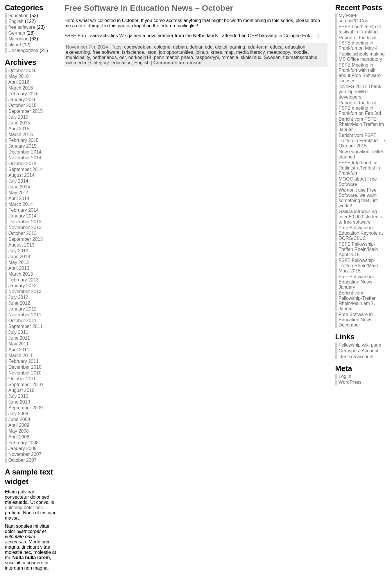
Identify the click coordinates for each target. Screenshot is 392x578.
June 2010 (19, 402)
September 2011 (26, 326)
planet (15, 45)
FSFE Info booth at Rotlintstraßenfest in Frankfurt (359, 168)
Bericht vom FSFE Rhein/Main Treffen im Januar (361, 124)
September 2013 (26, 239)
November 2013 (25, 228)
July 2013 (18, 251)
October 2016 (23, 71)
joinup (202, 52)
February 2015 (24, 140)
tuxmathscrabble (300, 57)
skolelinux (251, 57)
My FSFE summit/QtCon (353, 18)
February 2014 (24, 210)
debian (180, 47)
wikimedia (76, 63)
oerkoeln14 (140, 57)
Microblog (18, 39)
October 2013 (23, 233)
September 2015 (26, 111)
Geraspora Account (358, 351)
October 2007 (23, 460)
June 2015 (19, 123)
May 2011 (19, 344)
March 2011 (21, 355)
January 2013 (23, 286)
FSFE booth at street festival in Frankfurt (360, 29)
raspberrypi (207, 57)
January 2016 (23, 100)
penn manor (166, 57)
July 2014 (18, 181)
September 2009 (26, 408)
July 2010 (18, 396)
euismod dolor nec (24, 507)
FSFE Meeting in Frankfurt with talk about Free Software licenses (360, 73)
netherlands (105, 57)
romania (230, 57)
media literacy (250, 52)
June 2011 (19, 338)
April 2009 (19, 425)
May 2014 (19, 193)
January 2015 (23, 146)
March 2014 (21, 204)
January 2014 (23, 216)
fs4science (133, 52)
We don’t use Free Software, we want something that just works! (358, 198)
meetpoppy (278, 52)
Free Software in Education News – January (357, 282)
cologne (162, 47)
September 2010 (26, 385)
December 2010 (25, 367)
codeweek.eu (138, 47)
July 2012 (18, 297)
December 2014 (25, 152)
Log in (345, 376)
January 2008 (23, 448)
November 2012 (25, 291)
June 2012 (19, 303)
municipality (78, 57)
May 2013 (19, 262)
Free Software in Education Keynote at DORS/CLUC (361, 233)
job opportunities (176, 52)
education (18, 16)
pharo (187, 57)
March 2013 (21, 274)
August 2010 (22, 390)
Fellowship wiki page (360, 345)
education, (123, 63)
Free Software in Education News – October (149, 8)
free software (22, 27)
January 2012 (23, 309)
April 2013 (19, 268)
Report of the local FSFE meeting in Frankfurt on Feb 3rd (360, 108)
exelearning (78, 52)
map (229, 52)
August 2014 (22, 175)
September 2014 (26, 169)
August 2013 (22, 245)
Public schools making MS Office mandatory (361, 57)
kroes (216, 52)
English (16, 21)
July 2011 (18, 332)
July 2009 (18, 414)
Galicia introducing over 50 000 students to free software (360, 217)
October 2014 (23, 164)
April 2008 (19, 437)
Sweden (272, 57)
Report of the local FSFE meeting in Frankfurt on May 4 (358, 43)
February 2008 (24, 443)
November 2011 (25, 315)
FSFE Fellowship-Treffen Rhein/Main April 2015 (358, 249)
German (17, 33)
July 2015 (18, 117)
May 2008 (19, 431)
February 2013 (24, 280)
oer (123, 57)
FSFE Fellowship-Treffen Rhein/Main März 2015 (358, 266)
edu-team (257, 47)
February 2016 (24, 94)
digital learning (230, 47)
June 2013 (19, 257)
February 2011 (24, 361)
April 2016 (19, 82)
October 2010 (23, 379)
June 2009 (19, 419)
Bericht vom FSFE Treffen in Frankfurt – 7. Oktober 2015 (363, 141)
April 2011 (19, 350)
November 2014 (25, 158)
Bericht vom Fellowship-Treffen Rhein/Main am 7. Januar (358, 301)
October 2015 (23, 105)
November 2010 (25, 373)
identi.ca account (356, 357)
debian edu (201, 47)
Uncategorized (23, 50)
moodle (300, 52)
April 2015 (19, 129)
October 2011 (23, 321)
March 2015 (21, 134)
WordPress (350, 382)
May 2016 (19, 76)
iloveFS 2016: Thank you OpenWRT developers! (360, 92)
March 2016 (21, 88)
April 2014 (19, 198)
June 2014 (19, 187)
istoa (151, 52)
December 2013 (25, 222)
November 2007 (25, 454)
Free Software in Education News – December (357, 320)
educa (276, 47)
